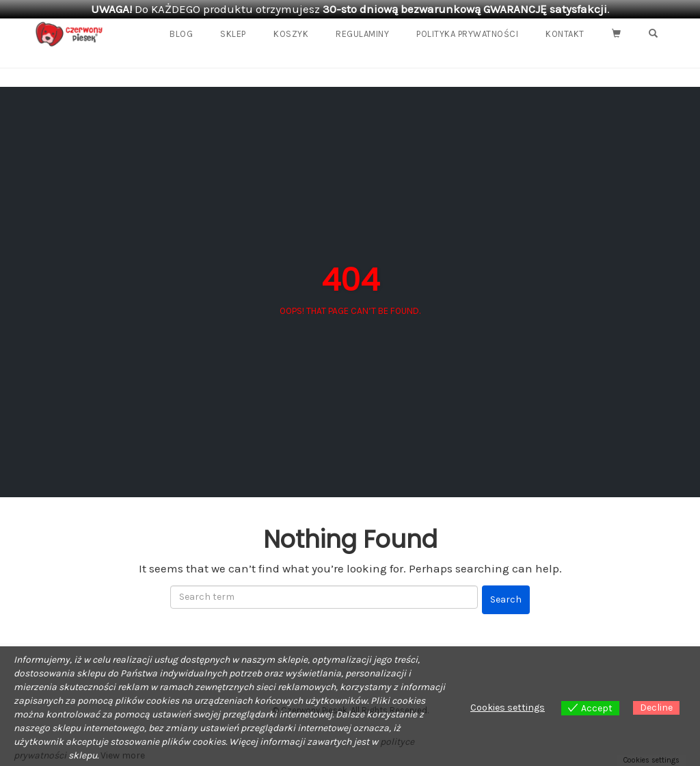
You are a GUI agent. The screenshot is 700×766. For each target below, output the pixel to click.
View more (123, 755)
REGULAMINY (362, 34)
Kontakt (565, 34)
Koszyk (291, 34)
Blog (181, 34)
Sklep (233, 34)
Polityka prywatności (467, 34)
